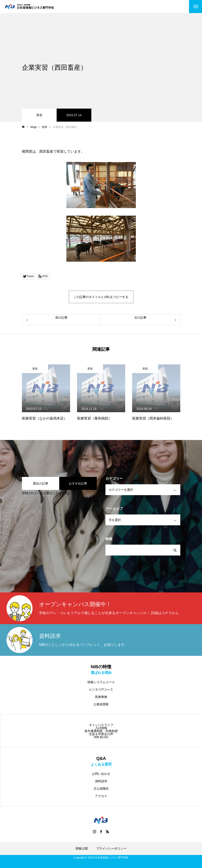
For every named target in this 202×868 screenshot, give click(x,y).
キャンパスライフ (101, 725)
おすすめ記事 (78, 483)
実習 (39, 115)
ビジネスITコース (101, 689)
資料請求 (101, 781)
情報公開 (82, 848)
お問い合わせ (101, 774)
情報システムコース (101, 682)
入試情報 (101, 728)
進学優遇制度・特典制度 (101, 731)
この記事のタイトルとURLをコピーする (101, 297)
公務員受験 (101, 704)
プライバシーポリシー (111, 848)
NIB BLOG (101, 737)
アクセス (101, 796)
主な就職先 (101, 789)
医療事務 (101, 697)
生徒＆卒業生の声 (101, 734)
